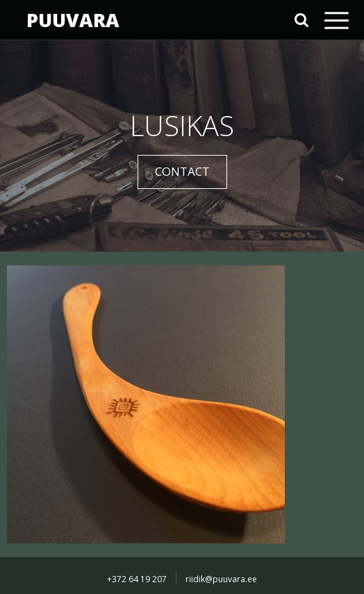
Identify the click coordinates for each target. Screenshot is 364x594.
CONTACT (182, 171)
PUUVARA (73, 20)
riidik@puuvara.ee (221, 579)
